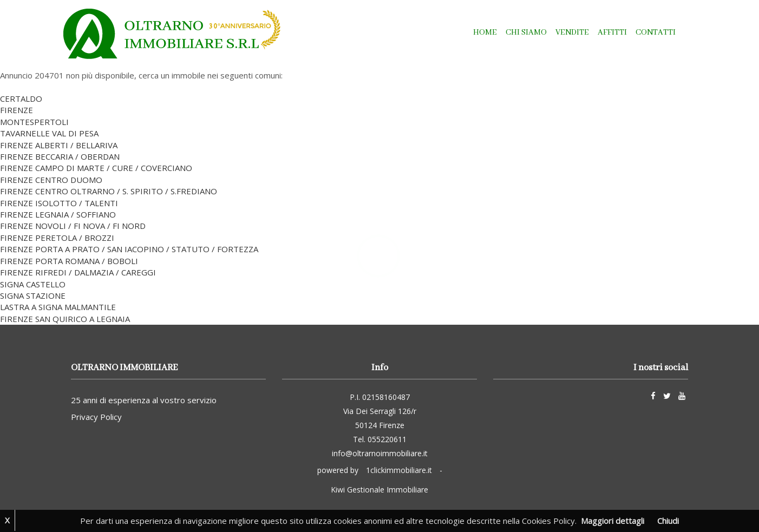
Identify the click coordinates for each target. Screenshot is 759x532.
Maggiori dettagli (613, 521)
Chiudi (668, 521)
